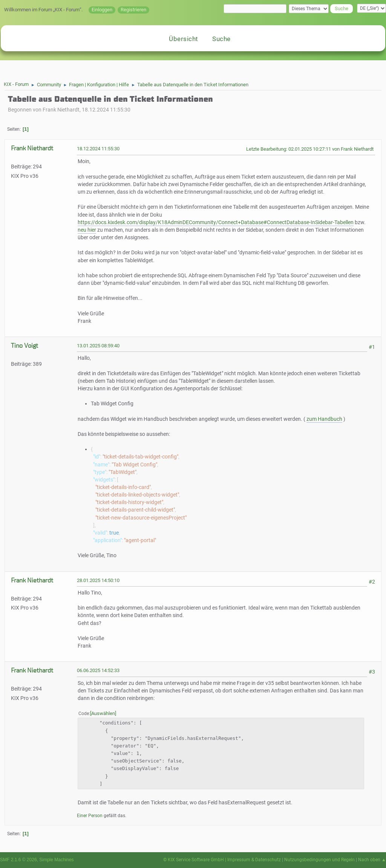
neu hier (87, 230)
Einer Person (90, 816)
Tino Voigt (25, 346)
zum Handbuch (324, 419)
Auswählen (103, 713)
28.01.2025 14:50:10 (98, 580)
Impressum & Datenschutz (254, 860)
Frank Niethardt (32, 148)
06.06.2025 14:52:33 (98, 670)
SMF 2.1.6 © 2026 (18, 860)
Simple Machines (56, 860)
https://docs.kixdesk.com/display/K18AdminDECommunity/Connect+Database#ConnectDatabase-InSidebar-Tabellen (216, 222)
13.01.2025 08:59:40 (98, 346)
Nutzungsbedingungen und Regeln (319, 860)
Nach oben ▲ (372, 860)
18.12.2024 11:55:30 (98, 149)
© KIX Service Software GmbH (194, 860)
